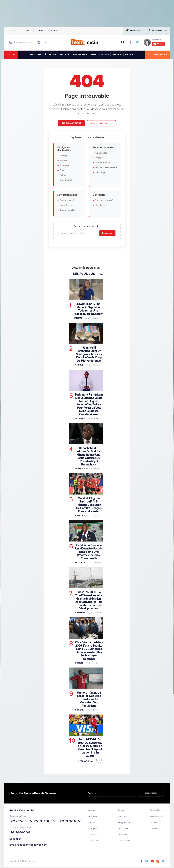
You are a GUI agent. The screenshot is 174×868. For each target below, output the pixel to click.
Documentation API (104, 200)
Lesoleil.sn (93, 817)
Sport (63, 170)
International (66, 180)
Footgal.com (94, 829)
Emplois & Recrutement (106, 168)
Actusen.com (94, 835)
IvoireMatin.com (157, 817)
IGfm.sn (92, 823)
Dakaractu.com (124, 841)
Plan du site (101, 205)
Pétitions (40, 31)
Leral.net (92, 810)
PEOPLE (129, 55)
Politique (64, 156)
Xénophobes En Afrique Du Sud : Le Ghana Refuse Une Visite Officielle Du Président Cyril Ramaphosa (89, 456)
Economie (80, 613)
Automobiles (101, 153)
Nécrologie (100, 173)
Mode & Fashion (103, 163)
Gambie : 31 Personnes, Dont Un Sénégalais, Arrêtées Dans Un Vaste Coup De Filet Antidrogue (89, 354)
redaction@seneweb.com (32, 845)
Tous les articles (67, 210)
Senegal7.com (124, 823)
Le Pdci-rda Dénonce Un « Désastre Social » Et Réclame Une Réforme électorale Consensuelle (89, 552)
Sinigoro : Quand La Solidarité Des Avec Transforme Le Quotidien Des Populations (89, 699)
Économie (64, 165)
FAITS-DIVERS (80, 55)
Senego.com (123, 810)
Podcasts (55, 31)
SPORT (94, 55)
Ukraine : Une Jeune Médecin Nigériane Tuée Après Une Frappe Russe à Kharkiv (88, 309)
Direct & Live (66, 205)
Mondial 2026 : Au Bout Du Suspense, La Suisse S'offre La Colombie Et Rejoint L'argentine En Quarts (90, 748)
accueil (11, 55)
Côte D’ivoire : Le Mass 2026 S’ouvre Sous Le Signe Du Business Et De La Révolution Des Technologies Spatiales (89, 651)
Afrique (78, 318)
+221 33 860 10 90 (45, 821)
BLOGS (105, 55)
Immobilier (100, 158)
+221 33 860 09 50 (70, 821)
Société (64, 161)
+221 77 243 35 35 (21, 821)
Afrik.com (154, 829)
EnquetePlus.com (157, 810)
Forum (26, 31)
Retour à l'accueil (71, 123)
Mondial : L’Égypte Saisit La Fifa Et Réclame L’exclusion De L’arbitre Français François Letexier (89, 505)
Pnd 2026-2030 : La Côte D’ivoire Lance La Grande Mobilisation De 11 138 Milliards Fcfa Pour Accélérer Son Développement (89, 600)
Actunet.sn (93, 841)
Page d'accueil (67, 200)
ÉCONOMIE (51, 55)
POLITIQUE (35, 55)
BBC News (154, 823)
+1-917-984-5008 (20, 833)
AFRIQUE (117, 55)
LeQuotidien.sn (124, 835)
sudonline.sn (123, 829)
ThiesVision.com (125, 817)
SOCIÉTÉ (64, 55)
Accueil (13, 31)
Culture (63, 175)
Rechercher (107, 233)
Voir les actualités (101, 123)
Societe (79, 418)
